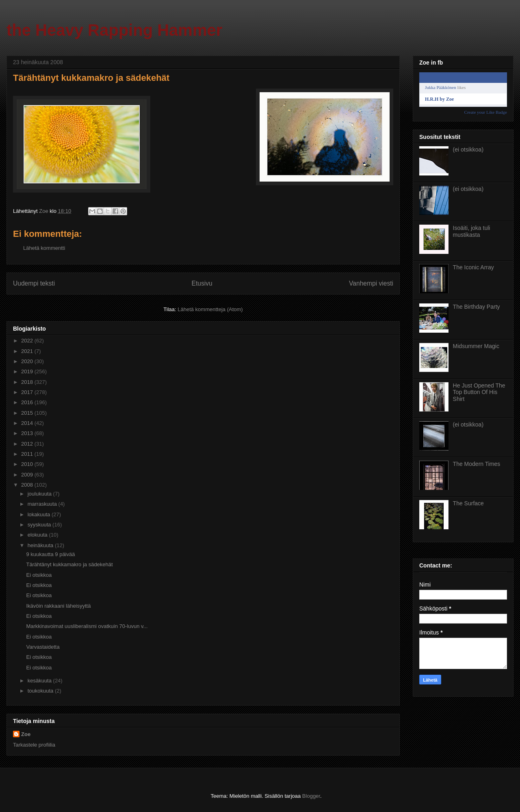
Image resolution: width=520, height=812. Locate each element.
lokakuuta (40, 514)
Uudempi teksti (34, 283)
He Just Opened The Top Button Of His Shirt (479, 392)
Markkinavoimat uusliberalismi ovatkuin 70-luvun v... (87, 626)
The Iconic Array (473, 267)
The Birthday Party (477, 307)
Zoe (26, 734)
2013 (28, 433)
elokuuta (38, 535)
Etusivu (202, 283)
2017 (28, 392)
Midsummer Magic (476, 346)
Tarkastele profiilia (34, 745)
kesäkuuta (40, 681)
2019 (28, 371)
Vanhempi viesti (371, 283)
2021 (28, 351)
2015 (28, 413)
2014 (28, 423)
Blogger (311, 796)
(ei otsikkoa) (468, 149)
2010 (28, 464)
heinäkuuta (41, 545)
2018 (28, 382)
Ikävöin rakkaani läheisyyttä (58, 606)
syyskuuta (40, 525)
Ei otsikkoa (39, 575)
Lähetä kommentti (44, 248)
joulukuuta (40, 494)
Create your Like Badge (486, 112)
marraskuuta (43, 504)
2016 (28, 402)
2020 (28, 361)
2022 (28, 341)
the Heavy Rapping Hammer (114, 30)
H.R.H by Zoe (439, 99)
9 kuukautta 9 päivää (50, 554)
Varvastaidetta (43, 647)
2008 (28, 485)
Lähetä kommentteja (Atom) (210, 309)
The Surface (468, 503)
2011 (28, 454)
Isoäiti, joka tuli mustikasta (472, 231)
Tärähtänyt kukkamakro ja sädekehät (69, 564)
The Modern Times (477, 464)
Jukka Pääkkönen (441, 87)
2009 (28, 475)
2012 (28, 444)
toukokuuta (41, 691)
